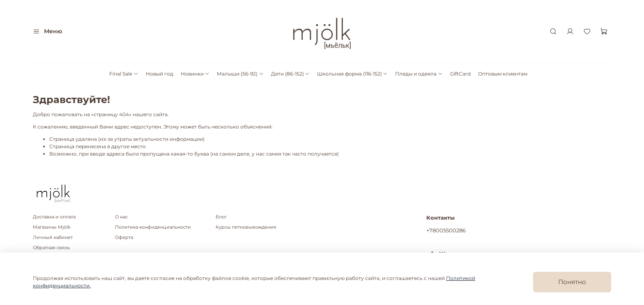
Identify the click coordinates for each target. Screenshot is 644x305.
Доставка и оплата (54, 217)
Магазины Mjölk (52, 227)
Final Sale (124, 74)
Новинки (195, 74)
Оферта (124, 237)
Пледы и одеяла (419, 74)
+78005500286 (446, 230)
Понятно (572, 282)
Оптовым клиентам (503, 74)
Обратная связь (51, 248)
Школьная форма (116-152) (352, 74)
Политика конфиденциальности (153, 227)
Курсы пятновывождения (246, 227)
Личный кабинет (53, 237)
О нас (121, 217)
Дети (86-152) (290, 74)
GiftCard (460, 74)
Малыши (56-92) (240, 74)
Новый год (160, 74)
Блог (221, 217)
